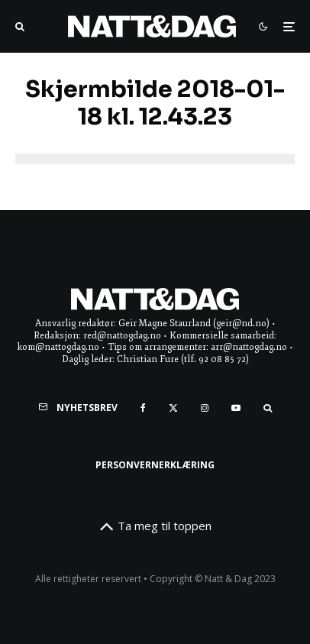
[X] (173, 408)
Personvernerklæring (155, 465)
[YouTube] (236, 408)
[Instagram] (205, 408)
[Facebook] (143, 408)
